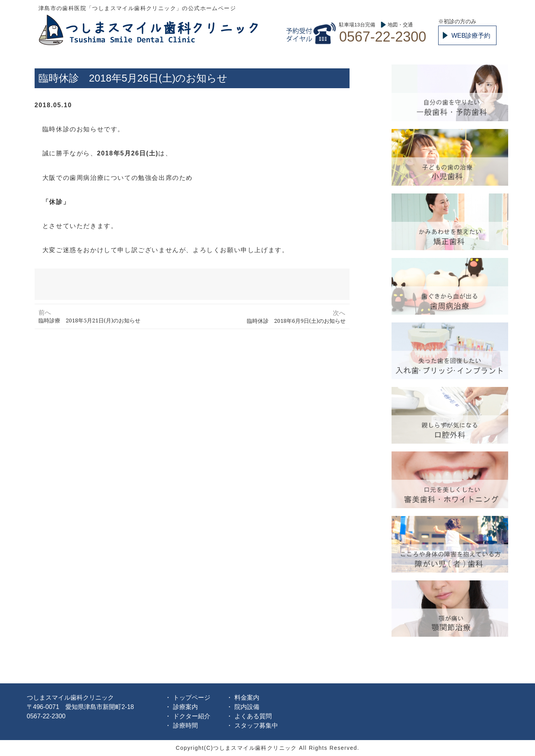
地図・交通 (400, 25)
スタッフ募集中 (256, 726)
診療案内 (185, 707)
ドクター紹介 (192, 716)
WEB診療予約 (471, 36)
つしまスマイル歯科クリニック (149, 30)
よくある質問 (253, 716)
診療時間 (185, 726)
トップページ (192, 698)
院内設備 (247, 707)
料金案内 (247, 698)
